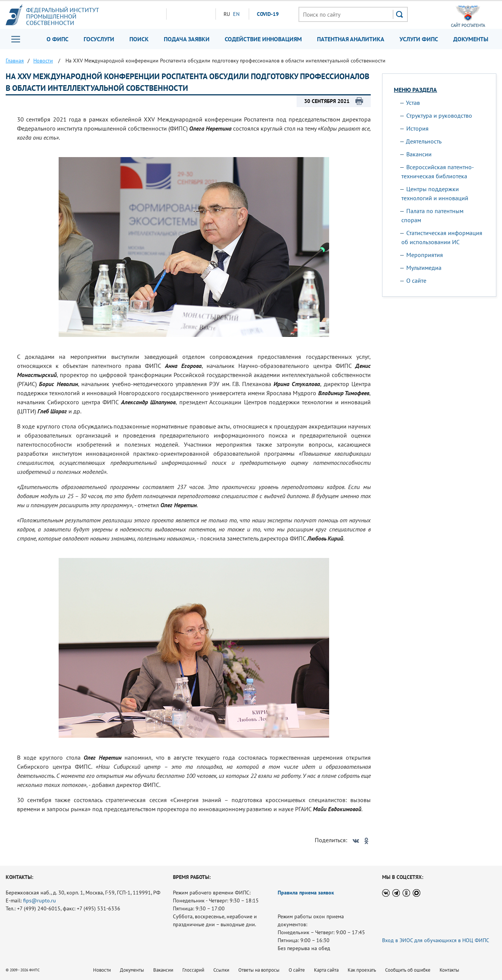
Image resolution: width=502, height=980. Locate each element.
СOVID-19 (268, 14)
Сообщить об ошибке (408, 970)
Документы (471, 39)
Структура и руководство (439, 115)
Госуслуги (99, 39)
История (417, 128)
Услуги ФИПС (419, 39)
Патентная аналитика (351, 39)
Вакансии (419, 154)
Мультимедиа (424, 268)
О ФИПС (58, 39)
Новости (102, 970)
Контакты (449, 970)
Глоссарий (193, 970)
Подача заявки (187, 39)
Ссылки (221, 970)
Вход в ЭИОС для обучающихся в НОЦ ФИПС (436, 940)
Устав (413, 103)
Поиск (139, 39)
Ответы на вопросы (259, 970)
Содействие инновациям (263, 39)
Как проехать (362, 970)
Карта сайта (326, 970)
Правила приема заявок (306, 893)
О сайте (416, 280)
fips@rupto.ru (40, 901)
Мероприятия (425, 255)
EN (236, 14)
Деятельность (424, 141)
